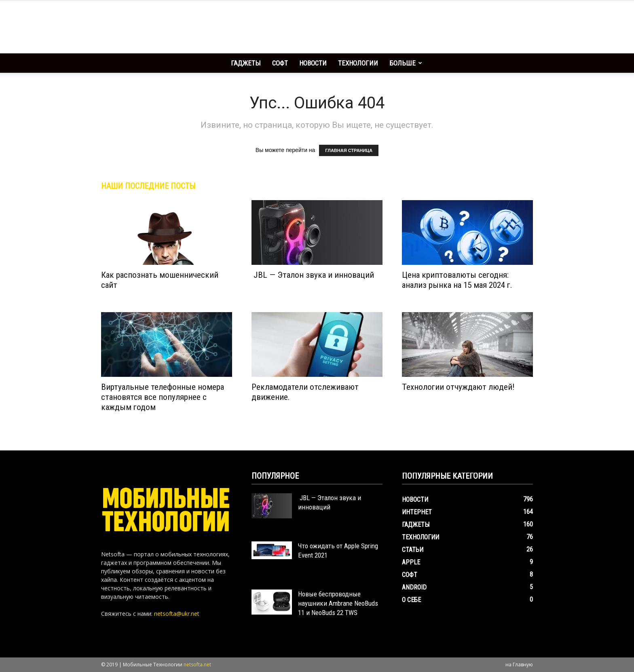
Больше (406, 63)
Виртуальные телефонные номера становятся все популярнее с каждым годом (163, 397)
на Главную (519, 665)
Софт (280, 63)
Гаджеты (246, 63)
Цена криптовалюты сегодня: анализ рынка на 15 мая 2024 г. (457, 280)
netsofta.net (197, 665)
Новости (313, 63)
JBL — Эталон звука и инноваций (313, 275)
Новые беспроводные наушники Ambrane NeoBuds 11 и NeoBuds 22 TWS (338, 603)
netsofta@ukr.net (177, 614)
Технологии (358, 63)
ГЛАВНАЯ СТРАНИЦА (349, 150)
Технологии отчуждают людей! (458, 387)
